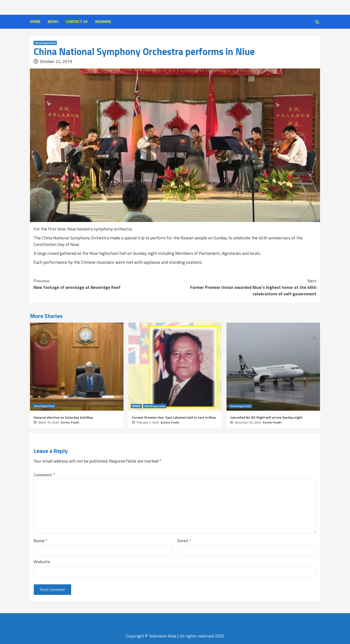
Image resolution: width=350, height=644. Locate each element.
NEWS (53, 21)
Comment (44, 475)
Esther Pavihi (70, 422)
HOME (35, 21)
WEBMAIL (103, 21)
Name (41, 541)
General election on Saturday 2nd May (63, 417)
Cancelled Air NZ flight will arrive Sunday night (266, 417)
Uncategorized (45, 43)
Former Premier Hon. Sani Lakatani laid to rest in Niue (174, 417)
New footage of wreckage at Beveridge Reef (104, 284)
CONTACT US (77, 21)
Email (184, 541)
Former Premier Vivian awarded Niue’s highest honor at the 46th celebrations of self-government (246, 287)
